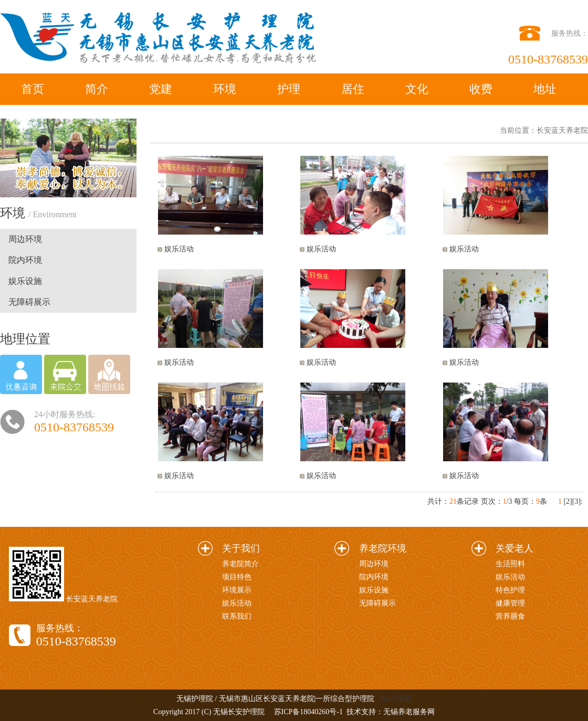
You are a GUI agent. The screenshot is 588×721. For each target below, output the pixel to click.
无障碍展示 (29, 302)
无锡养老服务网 (409, 712)
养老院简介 (240, 564)
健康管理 (510, 603)
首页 (33, 89)
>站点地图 (395, 699)
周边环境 (25, 239)
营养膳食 (510, 616)
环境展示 (237, 590)
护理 (289, 89)
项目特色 (237, 577)
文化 (417, 89)
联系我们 (237, 616)
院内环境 (25, 260)
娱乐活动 (179, 249)
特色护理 (510, 590)
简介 (97, 89)
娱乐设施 (25, 281)
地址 (545, 89)
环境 (225, 89)
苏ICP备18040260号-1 (308, 712)
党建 (161, 89)
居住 (353, 89)
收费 (481, 89)
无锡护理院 (195, 699)
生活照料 (510, 564)
